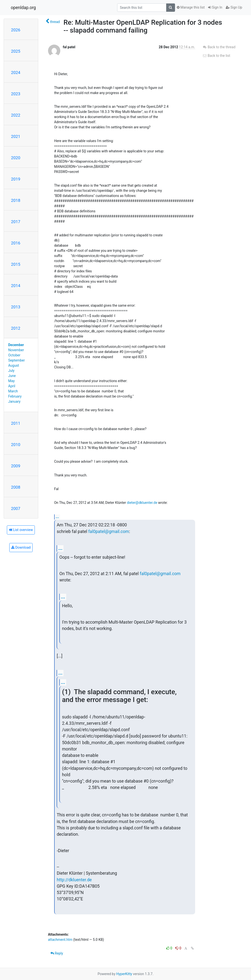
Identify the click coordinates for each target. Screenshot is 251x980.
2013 (16, 307)
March (13, 391)
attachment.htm (60, 940)
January (14, 401)
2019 (16, 179)
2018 (16, 200)
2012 (16, 328)
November (16, 350)
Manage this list (191, 7)
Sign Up (234, 7)
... (57, 517)
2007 (16, 508)
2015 (16, 264)
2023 (16, 94)
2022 (16, 115)
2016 (16, 243)
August (14, 365)
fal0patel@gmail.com (109, 532)
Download (21, 547)
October (14, 355)
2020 (16, 158)
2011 (16, 423)
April (12, 386)
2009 (16, 466)
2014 (16, 286)
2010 (16, 445)
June (12, 376)
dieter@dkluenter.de (142, 503)
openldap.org (23, 8)
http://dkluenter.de (74, 880)
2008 (16, 487)
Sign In (215, 7)
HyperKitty (124, 974)
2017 (16, 222)
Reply (57, 953)
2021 (16, 136)
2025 (16, 51)
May (12, 381)
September (17, 360)
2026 (16, 30)
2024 (16, 73)
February (15, 396)
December (16, 345)
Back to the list (216, 56)
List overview (21, 530)
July (11, 371)
